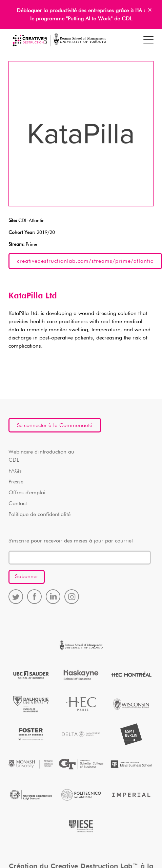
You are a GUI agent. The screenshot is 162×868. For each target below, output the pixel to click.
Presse (16, 482)
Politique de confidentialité (39, 515)
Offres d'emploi (27, 493)
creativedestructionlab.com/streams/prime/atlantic (85, 261)
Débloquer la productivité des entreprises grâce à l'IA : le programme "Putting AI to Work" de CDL (81, 15)
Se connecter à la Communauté (55, 426)
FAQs (15, 471)
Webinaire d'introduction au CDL (41, 456)
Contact (18, 504)
